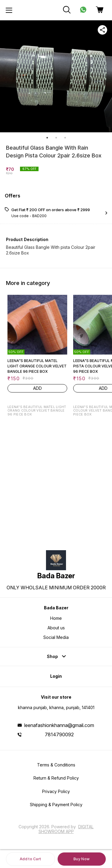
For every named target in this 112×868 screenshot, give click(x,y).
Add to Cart (30, 859)
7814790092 (59, 734)
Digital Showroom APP (66, 829)
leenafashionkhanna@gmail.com (59, 725)
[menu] (9, 10)
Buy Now (82, 859)
